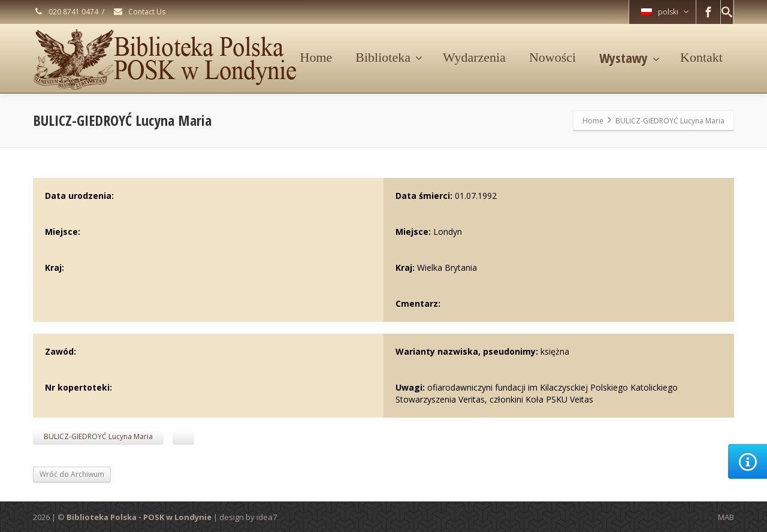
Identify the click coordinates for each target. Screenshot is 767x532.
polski (665, 12)
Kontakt (701, 57)
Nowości (552, 57)
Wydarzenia (474, 57)
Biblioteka (389, 57)
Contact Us (139, 12)
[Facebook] (708, 12)
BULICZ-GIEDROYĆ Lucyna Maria (98, 436)
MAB (726, 517)
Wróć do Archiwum (72, 474)
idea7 (267, 517)
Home (316, 57)
